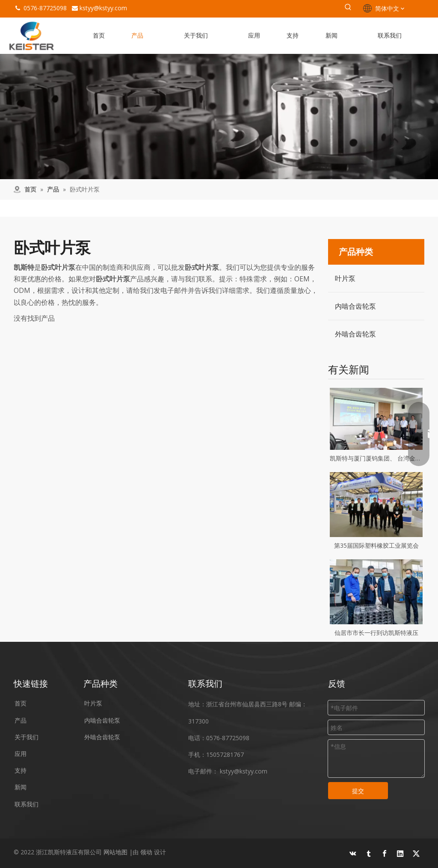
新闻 (21, 787)
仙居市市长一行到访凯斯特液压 (376, 633)
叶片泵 (345, 278)
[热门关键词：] (348, 9)
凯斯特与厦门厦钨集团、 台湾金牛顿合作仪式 (376, 458)
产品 (21, 720)
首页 (21, 703)
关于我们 (27, 737)
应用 (21, 754)
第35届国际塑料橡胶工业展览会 (376, 545)
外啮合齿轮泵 (355, 334)
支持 (21, 770)
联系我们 (27, 804)
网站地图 (115, 852)
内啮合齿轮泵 (355, 306)
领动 (146, 852)
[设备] (219, 117)
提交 (358, 791)
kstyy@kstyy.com (103, 8)
